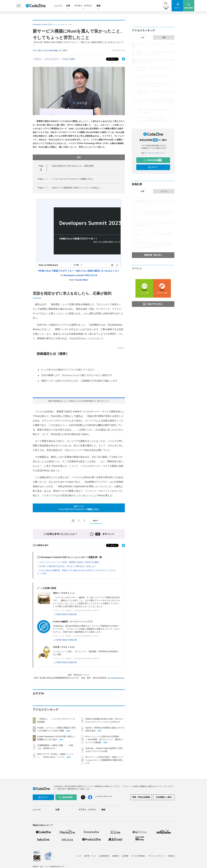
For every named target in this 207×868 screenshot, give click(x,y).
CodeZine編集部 (49, 50)
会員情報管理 (104, 856)
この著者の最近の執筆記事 (65, 614)
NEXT (97, 521)
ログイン (153, 167)
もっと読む (42, 573)
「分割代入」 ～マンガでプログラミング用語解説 (151, 234)
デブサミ (38, 59)
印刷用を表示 (41, 545)
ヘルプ (79, 856)
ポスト (111, 59)
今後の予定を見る (153, 304)
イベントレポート (52, 59)
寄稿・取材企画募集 (141, 797)
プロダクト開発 (68, 59)
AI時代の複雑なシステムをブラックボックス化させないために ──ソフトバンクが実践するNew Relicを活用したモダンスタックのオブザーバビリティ (153, 245)
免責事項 (115, 856)
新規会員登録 (153, 160)
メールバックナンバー (153, 153)
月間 (164, 38)
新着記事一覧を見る (153, 255)
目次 (99, 157)
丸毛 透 (62, 50)
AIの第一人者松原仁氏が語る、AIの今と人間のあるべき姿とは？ (68, 566)
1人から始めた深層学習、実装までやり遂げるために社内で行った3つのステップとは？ (78, 570)
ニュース (58, 6)
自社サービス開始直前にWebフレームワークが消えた (76, 188)
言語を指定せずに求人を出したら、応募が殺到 (73, 166)
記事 (68, 6)
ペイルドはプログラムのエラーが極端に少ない (73, 179)
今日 (143, 38)
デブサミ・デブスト (83, 6)
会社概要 (125, 856)
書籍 (98, 6)
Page (41, 179)
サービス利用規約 (138, 856)
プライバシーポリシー (156, 856)
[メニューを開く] (19, 6)
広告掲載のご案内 (164, 797)
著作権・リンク (90, 856)
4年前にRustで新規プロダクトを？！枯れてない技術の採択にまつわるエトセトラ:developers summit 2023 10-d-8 (79, 273)
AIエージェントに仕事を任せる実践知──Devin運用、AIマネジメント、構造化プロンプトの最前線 (104, 739)
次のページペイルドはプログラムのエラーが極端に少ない (79, 508)
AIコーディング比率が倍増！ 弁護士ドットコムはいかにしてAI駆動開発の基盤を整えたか (104, 760)
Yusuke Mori (81, 280)
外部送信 (171, 856)
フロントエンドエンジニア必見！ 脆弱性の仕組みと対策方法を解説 (69, 562)
